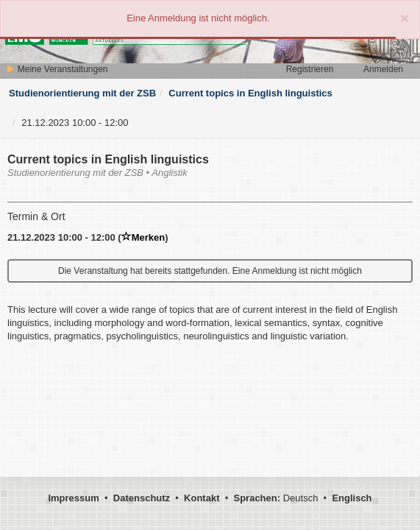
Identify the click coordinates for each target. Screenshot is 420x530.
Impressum (73, 498)
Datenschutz (142, 498)
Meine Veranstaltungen (57, 69)
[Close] (405, 18)
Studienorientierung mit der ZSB (82, 93)
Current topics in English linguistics (250, 93)
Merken (143, 237)
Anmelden (383, 69)
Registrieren (310, 69)
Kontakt (202, 498)
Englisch (352, 498)
